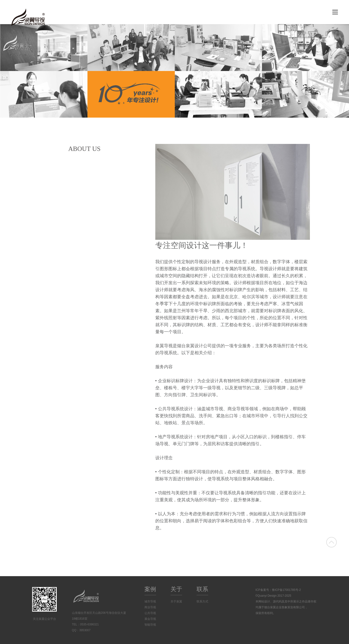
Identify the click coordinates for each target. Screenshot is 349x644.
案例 (150, 589)
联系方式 (202, 602)
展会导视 (150, 619)
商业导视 (150, 607)
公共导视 (150, 613)
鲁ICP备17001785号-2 (286, 590)
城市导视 (150, 602)
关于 (176, 589)
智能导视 (150, 625)
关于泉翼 (176, 602)
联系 (202, 589)
